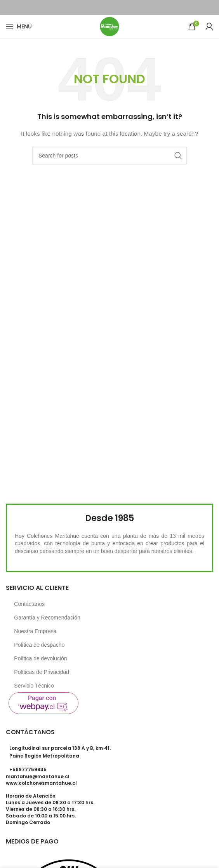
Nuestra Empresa (35, 631)
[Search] (109, 156)
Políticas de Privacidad (42, 672)
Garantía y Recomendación (47, 618)
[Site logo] (109, 26)
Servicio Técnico (34, 686)
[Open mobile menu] (19, 26)
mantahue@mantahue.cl (38, 776)
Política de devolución (40, 658)
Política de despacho (39, 645)
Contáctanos (29, 604)
